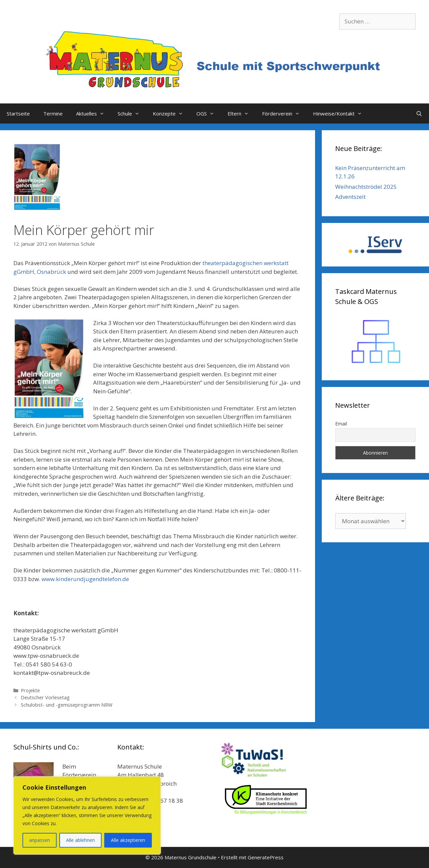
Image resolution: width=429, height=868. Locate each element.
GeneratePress (266, 857)
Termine (53, 113)
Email (341, 424)
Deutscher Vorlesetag (45, 697)
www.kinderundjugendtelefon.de (85, 579)
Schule (132, 113)
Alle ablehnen (80, 840)
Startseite (18, 113)
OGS (209, 113)
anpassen (40, 840)
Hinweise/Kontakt (341, 113)
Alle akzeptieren (128, 840)
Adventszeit (350, 197)
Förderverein (284, 113)
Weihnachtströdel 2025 (366, 187)
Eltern (241, 113)
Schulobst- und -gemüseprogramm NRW (67, 705)
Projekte (30, 690)
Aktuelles (94, 113)
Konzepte (171, 113)
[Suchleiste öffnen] (419, 113)
